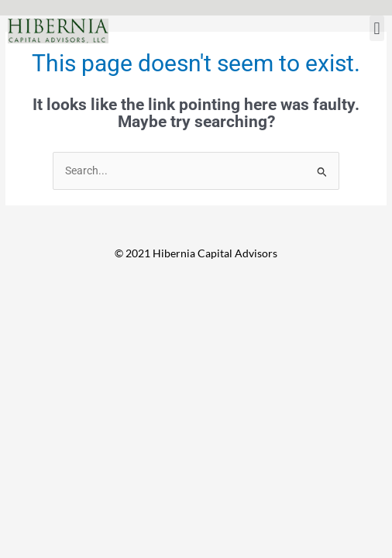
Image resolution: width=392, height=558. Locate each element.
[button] (377, 28)
